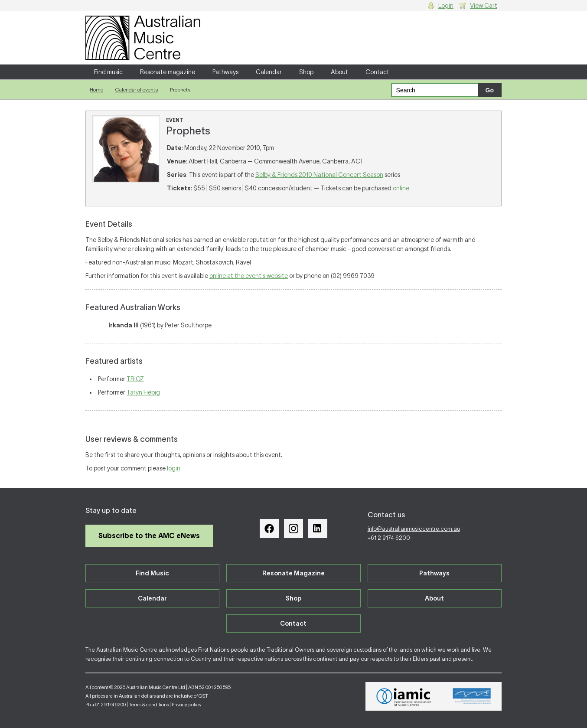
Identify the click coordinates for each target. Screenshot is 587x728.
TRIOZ (135, 379)
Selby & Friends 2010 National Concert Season (319, 175)
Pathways (225, 72)
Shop (306, 72)
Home (96, 90)
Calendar (269, 72)
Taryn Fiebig (143, 392)
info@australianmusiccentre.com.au (414, 529)
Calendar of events (137, 90)
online (401, 188)
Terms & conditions (149, 705)
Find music (108, 72)
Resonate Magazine (293, 573)
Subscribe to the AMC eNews (149, 535)
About (339, 72)
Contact (377, 72)
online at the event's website (249, 276)
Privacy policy (187, 705)
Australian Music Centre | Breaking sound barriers (143, 38)
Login (446, 6)
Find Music (152, 573)
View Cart (484, 6)
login (174, 468)
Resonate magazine (168, 72)
